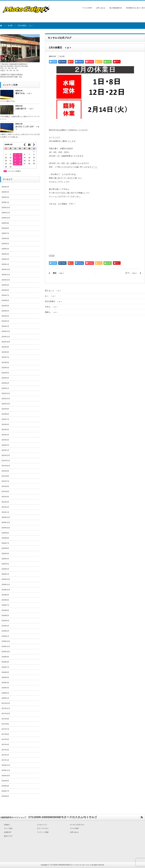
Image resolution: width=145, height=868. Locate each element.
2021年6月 (5, 486)
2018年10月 (6, 652)
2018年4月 (5, 683)
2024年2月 (5, 321)
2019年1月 (5, 636)
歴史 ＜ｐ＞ (58, 273)
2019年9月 (5, 595)
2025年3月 (5, 254)
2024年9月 (5, 285)
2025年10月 (6, 218)
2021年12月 (6, 455)
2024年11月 (6, 275)
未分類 (10, 26)
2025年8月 (5, 228)
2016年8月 (5, 786)
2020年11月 (6, 522)
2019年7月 (5, 605)
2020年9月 (5, 533)
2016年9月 (5, 781)
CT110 (52, 256)
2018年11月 (6, 646)
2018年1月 (5, 698)
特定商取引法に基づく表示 (135, 8)
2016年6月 (5, 796)
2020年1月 (5, 574)
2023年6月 (5, 363)
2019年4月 (5, 621)
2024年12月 (6, 269)
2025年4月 (5, 249)
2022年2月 (5, 445)
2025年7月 (5, 233)
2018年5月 (5, 677)
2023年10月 (6, 342)
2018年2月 (5, 693)
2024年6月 (5, 300)
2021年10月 (6, 466)
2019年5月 (5, 616)
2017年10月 (6, 714)
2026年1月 (5, 202)
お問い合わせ (101, 8)
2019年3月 (5, 626)
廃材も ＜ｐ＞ (51, 312)
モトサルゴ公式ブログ (77, 825)
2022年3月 (5, 440)
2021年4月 (5, 497)
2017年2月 (5, 755)
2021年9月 (5, 471)
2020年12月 (6, 517)
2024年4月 (5, 311)
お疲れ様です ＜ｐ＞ (25, 109)
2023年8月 (5, 352)
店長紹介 (7, 825)
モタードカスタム (43, 828)
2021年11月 (6, 461)
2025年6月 (5, 239)
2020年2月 (5, 569)
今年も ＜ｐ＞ (51, 307)
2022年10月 (6, 404)
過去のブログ (8, 836)
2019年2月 (5, 631)
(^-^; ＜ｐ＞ (131, 273)
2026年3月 (5, 192)
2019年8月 (5, 600)
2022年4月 (5, 435)
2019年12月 (6, 579)
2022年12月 (6, 393)
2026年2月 (5, 197)
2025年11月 (6, 213)
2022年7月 (5, 419)
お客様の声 (8, 832)
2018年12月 (6, 641)
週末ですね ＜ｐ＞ (24, 93)
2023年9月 (5, 347)
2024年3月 (5, 316)
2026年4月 (5, 187)
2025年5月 (5, 244)
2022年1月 (5, 450)
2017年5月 (5, 739)
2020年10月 (6, 528)
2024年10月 (6, 280)
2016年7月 (5, 791)
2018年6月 (5, 672)
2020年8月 (5, 538)
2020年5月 (5, 554)
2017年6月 (5, 734)
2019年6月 (5, 610)
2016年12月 (6, 765)
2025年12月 (6, 208)
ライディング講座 (43, 832)
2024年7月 (5, 295)
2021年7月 (5, 481)
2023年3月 (5, 378)
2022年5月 (5, 430)
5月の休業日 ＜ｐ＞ (54, 301)
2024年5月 (5, 306)
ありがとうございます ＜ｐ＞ (27, 128)
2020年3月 (5, 564)
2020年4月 (5, 559)
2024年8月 (5, 290)
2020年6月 (5, 548)
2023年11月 (6, 337)
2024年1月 (5, 326)
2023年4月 (5, 373)
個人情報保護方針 (116, 8)
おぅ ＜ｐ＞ (50, 296)
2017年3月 (5, 750)
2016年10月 (6, 776)
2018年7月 (5, 667)
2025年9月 (5, 223)
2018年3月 (5, 688)
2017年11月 (6, 708)
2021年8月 (5, 476)
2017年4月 (5, 745)
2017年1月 (5, 760)
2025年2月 (5, 259)
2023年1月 (5, 388)
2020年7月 (5, 543)
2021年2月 (5, 507)
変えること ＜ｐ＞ (53, 291)
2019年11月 (6, 585)
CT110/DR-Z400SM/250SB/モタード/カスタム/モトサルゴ (70, 865)
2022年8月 (5, 414)
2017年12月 (6, 703)
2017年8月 (5, 724)
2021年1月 (5, 512)
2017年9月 (5, 719)
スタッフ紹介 (8, 828)
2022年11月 (6, 399)
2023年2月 (5, 383)
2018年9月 (5, 657)
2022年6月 (5, 424)
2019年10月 (6, 590)
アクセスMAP (87, 8)
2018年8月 (5, 662)
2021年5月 (5, 492)
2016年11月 (6, 770)
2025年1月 (5, 264)
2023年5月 (5, 368)
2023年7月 (5, 357)
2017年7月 (5, 729)
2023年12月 (6, 331)
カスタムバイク (42, 825)
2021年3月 (5, 502)
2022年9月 (5, 409)
